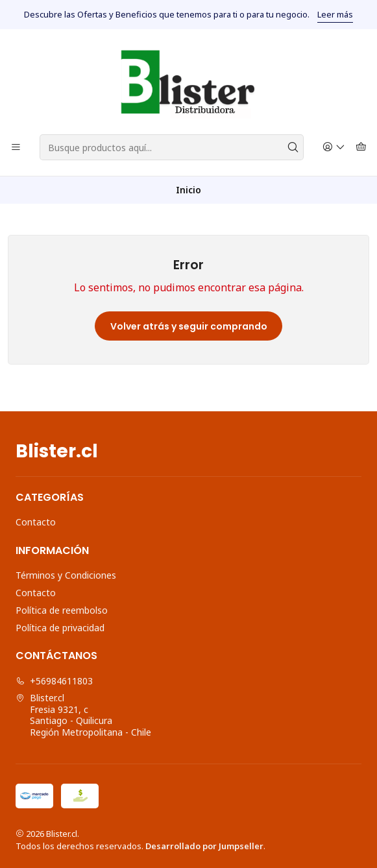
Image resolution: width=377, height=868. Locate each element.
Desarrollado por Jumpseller (204, 846)
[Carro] (361, 148)
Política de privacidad (60, 628)
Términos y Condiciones (66, 575)
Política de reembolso (62, 610)
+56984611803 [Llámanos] (54, 681)
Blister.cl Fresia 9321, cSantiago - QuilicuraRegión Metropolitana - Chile (83, 715)
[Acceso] (334, 148)
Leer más (335, 14)
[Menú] (16, 148)
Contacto (36, 522)
